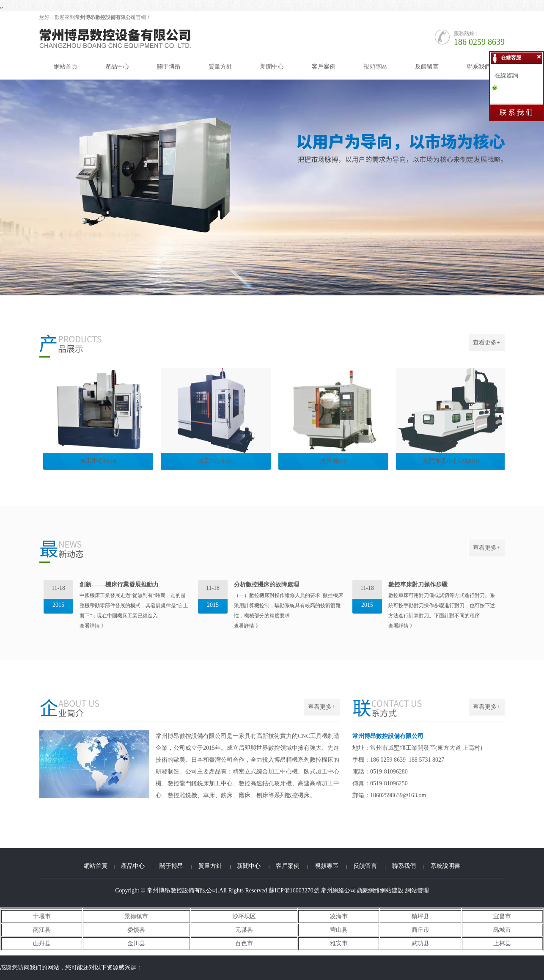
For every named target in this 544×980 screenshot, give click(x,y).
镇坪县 (420, 916)
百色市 (244, 943)
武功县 (420, 943)
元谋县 (244, 930)
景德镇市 (136, 916)
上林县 (502, 943)
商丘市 (420, 930)
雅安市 (339, 943)
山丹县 (42, 943)
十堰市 (42, 916)
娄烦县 (136, 930)
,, (1, 6)
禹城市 (502, 930)
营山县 (339, 930)
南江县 (42, 930)
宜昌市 (502, 916)
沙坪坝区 (244, 916)
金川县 (136, 943)
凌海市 (339, 916)
